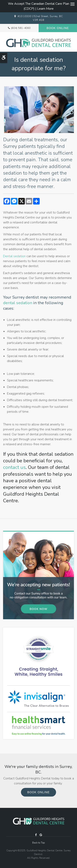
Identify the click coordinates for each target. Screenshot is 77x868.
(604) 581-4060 (21, 28)
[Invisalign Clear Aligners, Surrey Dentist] (38, 699)
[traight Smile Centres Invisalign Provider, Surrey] (38, 656)
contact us (14, 467)
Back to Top (38, 843)
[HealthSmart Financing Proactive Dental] (38, 725)
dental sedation (18, 303)
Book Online (58, 28)
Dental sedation (14, 256)
